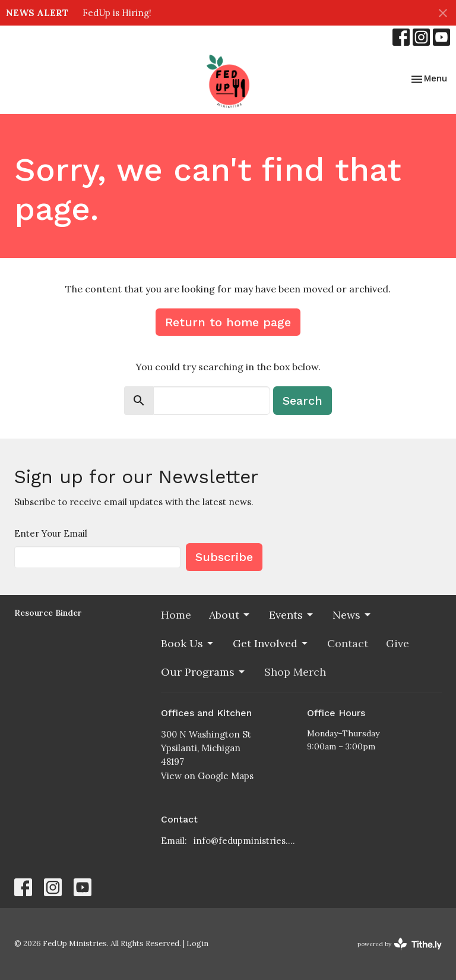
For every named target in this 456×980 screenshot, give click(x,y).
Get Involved (271, 643)
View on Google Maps (207, 776)
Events (292, 615)
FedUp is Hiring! (117, 13)
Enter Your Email (51, 533)
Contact (348, 643)
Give (398, 643)
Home (176, 615)
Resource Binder (48, 613)
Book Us (188, 643)
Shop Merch (295, 672)
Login (197, 943)
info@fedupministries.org (245, 841)
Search (303, 401)
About (230, 615)
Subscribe (224, 557)
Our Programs (204, 672)
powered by (400, 944)
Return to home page (228, 322)
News (352, 615)
